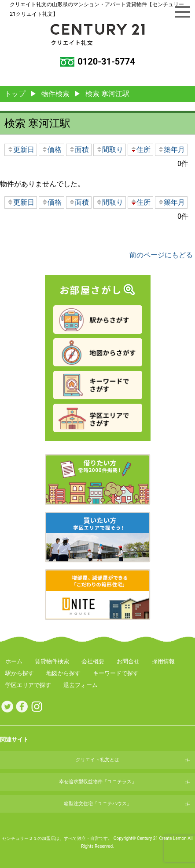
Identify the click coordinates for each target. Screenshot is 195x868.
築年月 (171, 150)
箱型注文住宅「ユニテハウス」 (98, 804)
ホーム (14, 661)
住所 (140, 150)
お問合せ (128, 661)
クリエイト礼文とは (97, 760)
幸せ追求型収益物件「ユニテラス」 (98, 782)
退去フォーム (81, 685)
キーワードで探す (116, 673)
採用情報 (163, 661)
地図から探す (63, 673)
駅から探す (20, 673)
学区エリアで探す (28, 685)
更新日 (21, 150)
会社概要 (93, 661)
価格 (52, 150)
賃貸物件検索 (52, 661)
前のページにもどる (161, 255)
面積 (79, 150)
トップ (15, 94)
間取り (110, 150)
